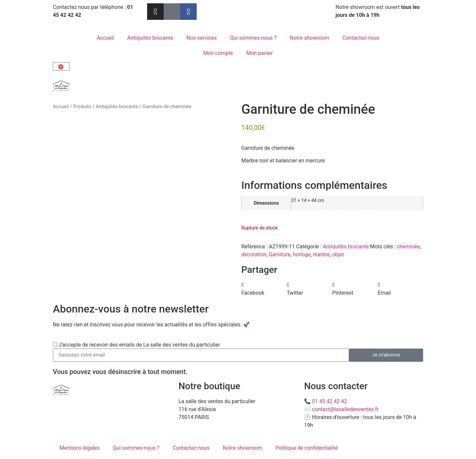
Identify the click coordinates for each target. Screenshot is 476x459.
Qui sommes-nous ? (253, 38)
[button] (264, 289)
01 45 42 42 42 (330, 401)
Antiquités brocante (150, 38)
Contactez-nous (361, 38)
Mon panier (259, 53)
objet (338, 254)
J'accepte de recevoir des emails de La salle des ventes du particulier (139, 344)
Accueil (105, 38)
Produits (82, 106)
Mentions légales (79, 448)
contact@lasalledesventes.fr (345, 409)
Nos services (202, 38)
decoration (254, 254)
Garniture (280, 254)
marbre (321, 254)
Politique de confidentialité (307, 448)
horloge (302, 254)
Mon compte (218, 53)
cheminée (408, 247)
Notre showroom (310, 38)
